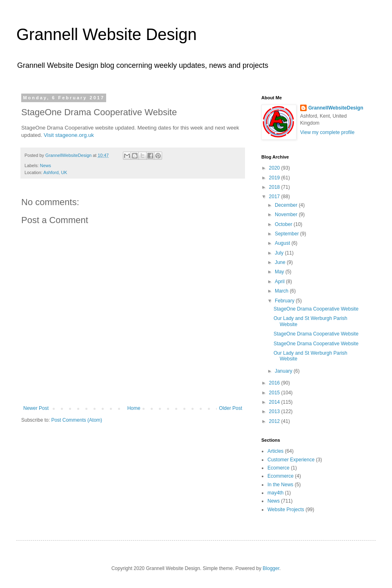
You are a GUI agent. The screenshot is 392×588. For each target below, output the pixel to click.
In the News (280, 485)
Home (134, 408)
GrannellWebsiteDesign (336, 108)
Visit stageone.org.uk (69, 135)
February (285, 301)
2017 (275, 197)
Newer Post (36, 408)
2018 (275, 187)
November (287, 215)
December (287, 205)
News (46, 165)
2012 (275, 421)
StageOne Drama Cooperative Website (316, 309)
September (287, 234)
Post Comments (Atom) (77, 420)
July (280, 253)
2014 (275, 402)
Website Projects (286, 510)
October (284, 224)
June (281, 262)
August (283, 243)
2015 (275, 393)
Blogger (271, 568)
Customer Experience (291, 460)
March (282, 291)
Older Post (231, 408)
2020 (275, 168)
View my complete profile (327, 132)
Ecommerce (281, 476)
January (284, 371)
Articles (275, 451)
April (280, 282)
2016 (275, 383)
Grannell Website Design (107, 34)
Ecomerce (278, 468)
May (280, 272)
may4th (275, 493)
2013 (275, 411)
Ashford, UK (55, 172)
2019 (275, 178)
